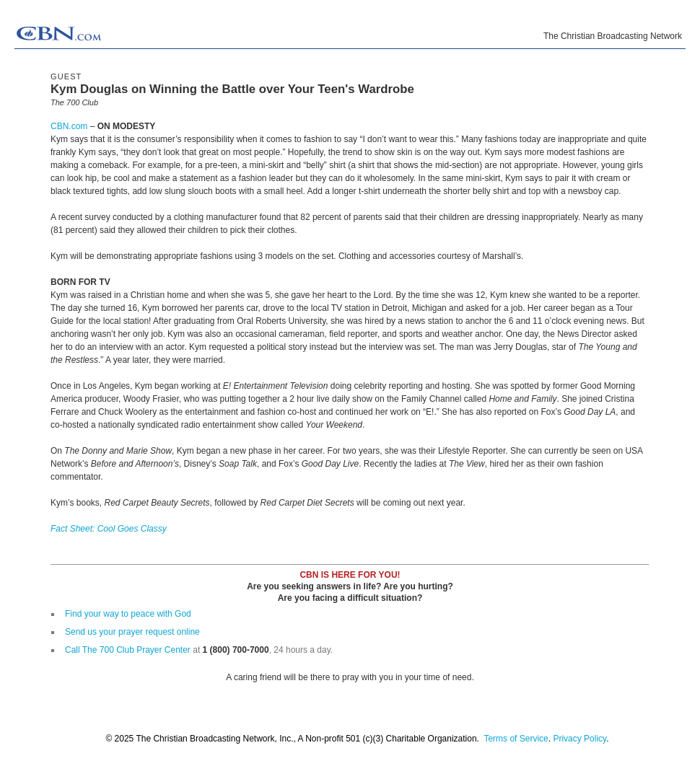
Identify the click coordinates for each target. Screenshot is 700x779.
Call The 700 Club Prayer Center (128, 650)
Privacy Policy (579, 739)
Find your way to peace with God (128, 614)
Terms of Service (516, 739)
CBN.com (69, 126)
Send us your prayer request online (132, 632)
